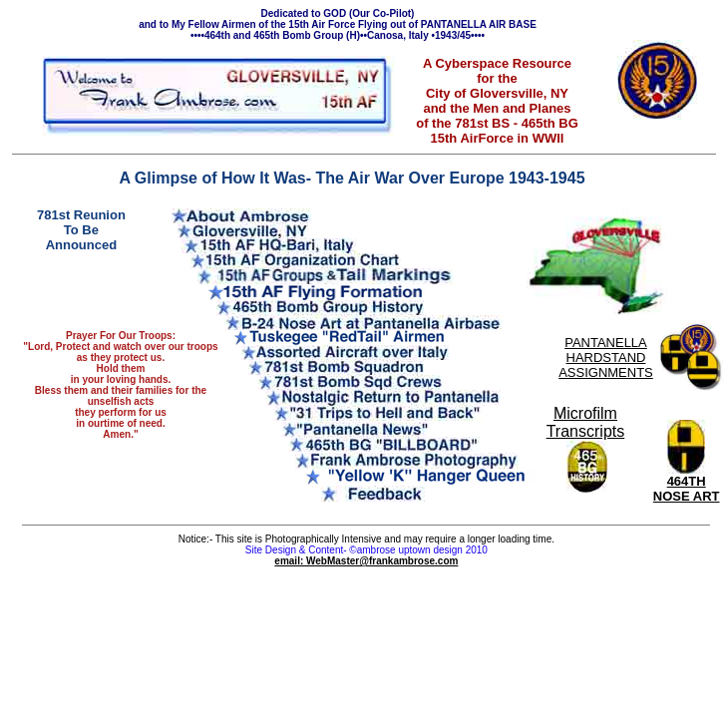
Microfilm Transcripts (586, 422)
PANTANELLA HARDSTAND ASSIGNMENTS (606, 358)
